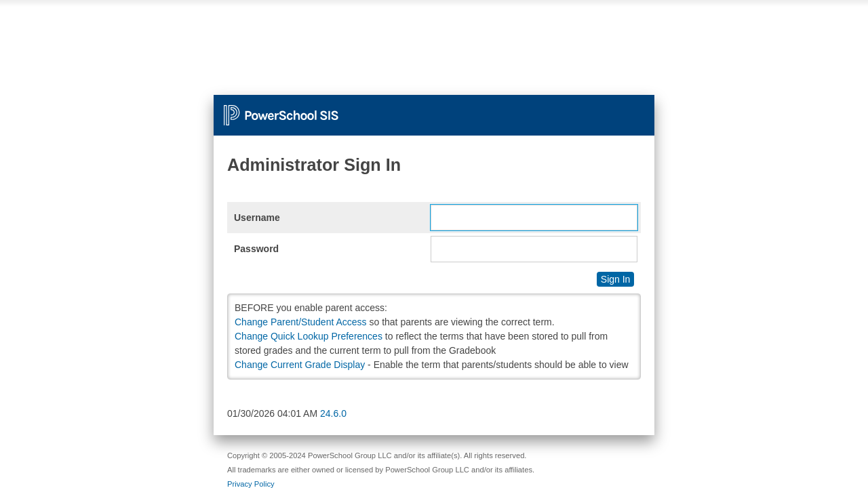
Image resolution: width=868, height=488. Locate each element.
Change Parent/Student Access (301, 322)
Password (256, 249)
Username (257, 218)
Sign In (616, 279)
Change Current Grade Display (300, 365)
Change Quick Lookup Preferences (309, 336)
